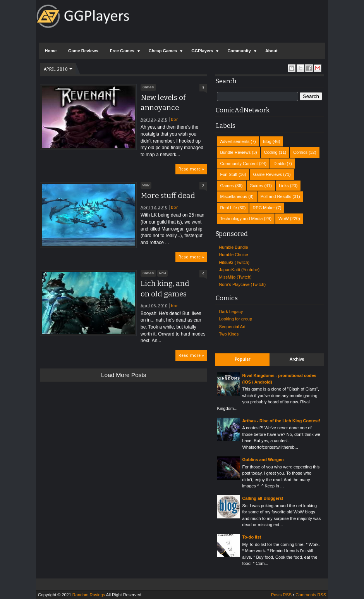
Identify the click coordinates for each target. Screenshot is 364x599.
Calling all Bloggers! (263, 498)
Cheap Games (163, 51)
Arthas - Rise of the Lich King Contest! (281, 421)
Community (239, 51)
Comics (300, 152)
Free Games (122, 51)
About (271, 51)
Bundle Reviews (235, 152)
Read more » (191, 169)
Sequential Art (232, 327)
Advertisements (235, 141)
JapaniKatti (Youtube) (239, 270)
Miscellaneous (234, 196)
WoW (146, 185)
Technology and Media (241, 219)
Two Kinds (229, 334)
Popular (242, 359)
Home (51, 51)
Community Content (239, 164)
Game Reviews (83, 51)
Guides (257, 186)
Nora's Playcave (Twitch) (242, 284)
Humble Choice (233, 255)
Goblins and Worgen (263, 460)
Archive (297, 359)
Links (284, 186)
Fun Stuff (228, 174)
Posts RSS (281, 595)
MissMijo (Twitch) (235, 277)
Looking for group (235, 319)
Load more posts (124, 375)
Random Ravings (89, 595)
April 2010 (56, 69)
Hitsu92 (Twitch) (234, 262)
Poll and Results (276, 196)
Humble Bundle (233, 247)
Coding (271, 152)
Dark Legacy (231, 312)
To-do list (252, 537)
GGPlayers (202, 51)
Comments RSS (311, 595)
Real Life (228, 208)
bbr (174, 120)
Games (148, 87)
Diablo (279, 164)
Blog (267, 141)
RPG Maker (264, 208)
